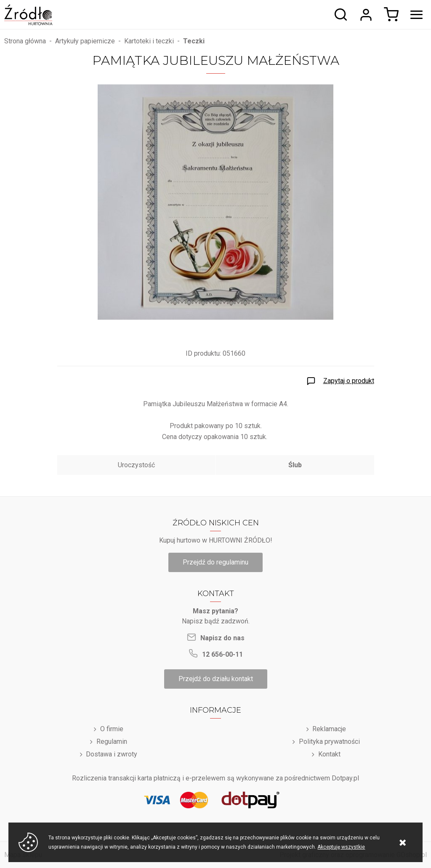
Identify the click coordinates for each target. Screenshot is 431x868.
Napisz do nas (222, 638)
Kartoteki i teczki (149, 41)
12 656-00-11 (222, 654)
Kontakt (329, 754)
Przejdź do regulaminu (215, 562)
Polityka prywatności (329, 742)
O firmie (112, 729)
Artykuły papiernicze (85, 41)
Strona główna (25, 41)
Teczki (194, 41)
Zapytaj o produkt (349, 381)
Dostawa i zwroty (112, 754)
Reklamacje (329, 729)
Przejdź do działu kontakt (216, 679)
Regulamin (112, 742)
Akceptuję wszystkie (341, 847)
